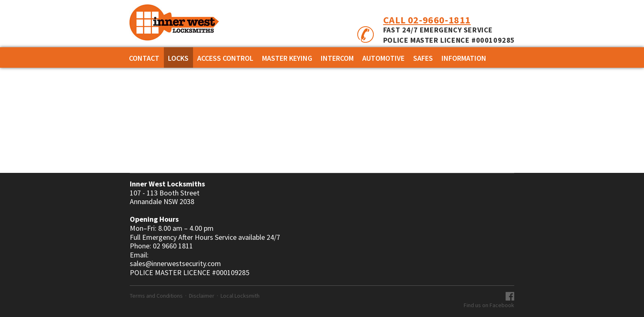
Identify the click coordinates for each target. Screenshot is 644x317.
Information (464, 58)
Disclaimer (202, 296)
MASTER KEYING (287, 58)
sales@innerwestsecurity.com (175, 264)
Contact (144, 58)
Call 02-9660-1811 (427, 20)
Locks (178, 58)
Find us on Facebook (489, 305)
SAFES (423, 58)
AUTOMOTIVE (383, 58)
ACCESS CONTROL (225, 58)
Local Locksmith (240, 296)
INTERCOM (337, 58)
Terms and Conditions (156, 296)
